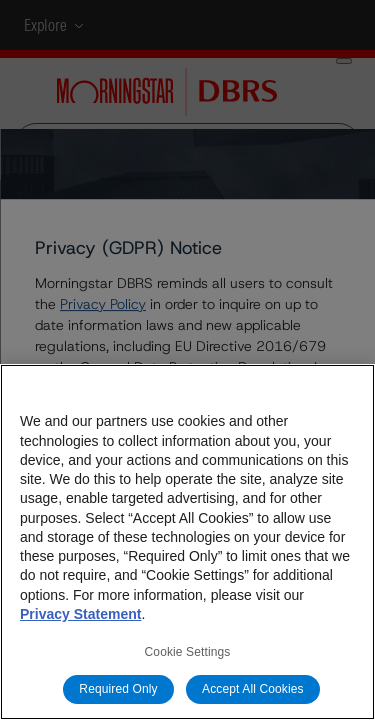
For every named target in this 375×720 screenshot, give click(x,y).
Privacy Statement (80, 614)
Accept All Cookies (253, 689)
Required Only (118, 689)
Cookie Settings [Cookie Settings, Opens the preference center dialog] (188, 652)
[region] (187, 542)
